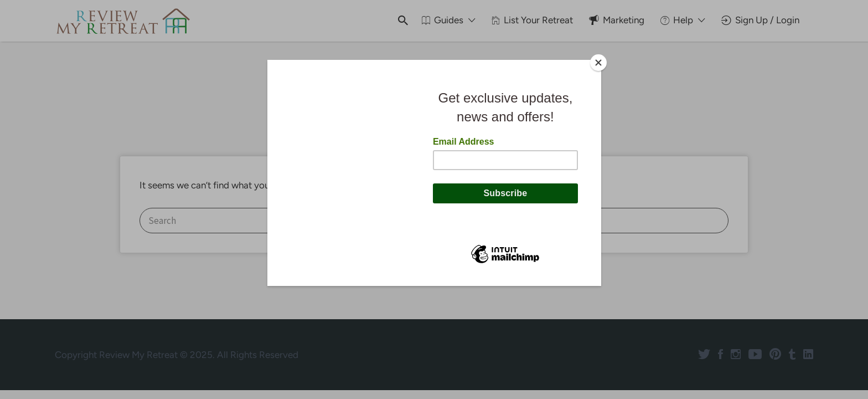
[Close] (598, 63)
